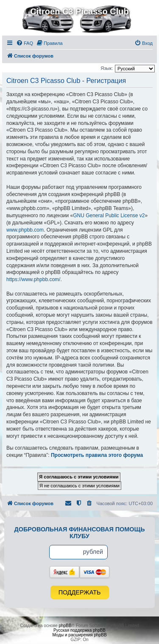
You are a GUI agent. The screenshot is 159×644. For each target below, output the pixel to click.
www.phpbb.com (25, 230)
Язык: (107, 68)
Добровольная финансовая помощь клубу (80, 533)
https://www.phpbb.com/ (33, 279)
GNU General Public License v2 (109, 216)
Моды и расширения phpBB (79, 635)
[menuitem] (25, 43)
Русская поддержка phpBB (79, 630)
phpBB (65, 626)
